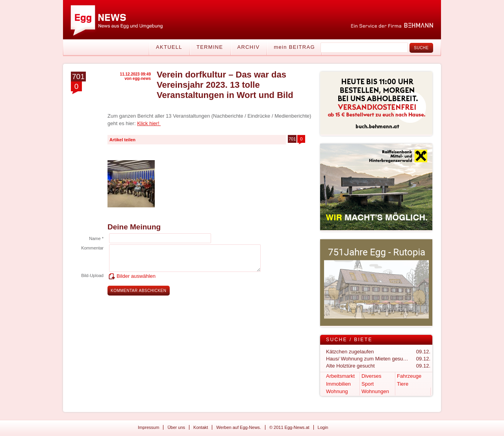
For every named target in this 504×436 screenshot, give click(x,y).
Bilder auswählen (136, 276)
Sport (368, 384)
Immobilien (338, 384)
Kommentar (92, 248)
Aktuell (169, 47)
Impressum (148, 427)
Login (323, 427)
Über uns (176, 427)
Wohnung (337, 391)
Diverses (372, 376)
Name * (96, 238)
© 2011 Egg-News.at (289, 427)
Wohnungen (375, 391)
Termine (210, 47)
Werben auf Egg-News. (239, 427)
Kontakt (201, 427)
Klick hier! (149, 123)
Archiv (249, 47)
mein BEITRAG (294, 47)
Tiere (403, 384)
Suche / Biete (349, 340)
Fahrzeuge (409, 376)
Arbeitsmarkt (340, 376)
